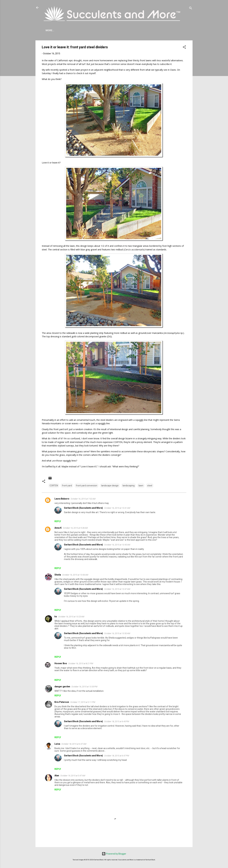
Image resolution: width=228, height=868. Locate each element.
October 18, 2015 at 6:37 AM (74, 744)
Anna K (58, 528)
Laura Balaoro (62, 499)
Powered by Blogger (114, 854)
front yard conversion (87, 486)
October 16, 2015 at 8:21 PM (81, 663)
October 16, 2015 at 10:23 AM (71, 617)
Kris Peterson (62, 702)
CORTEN (54, 486)
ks (56, 617)
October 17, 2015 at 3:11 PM (83, 702)
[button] (184, 48)
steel (150, 486)
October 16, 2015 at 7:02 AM (83, 499)
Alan (57, 776)
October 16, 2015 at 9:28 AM (75, 528)
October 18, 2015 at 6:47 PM (117, 756)
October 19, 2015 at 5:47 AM (73, 776)
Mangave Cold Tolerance (116, 30)
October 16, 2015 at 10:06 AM (75, 575)
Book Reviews (148, 30)
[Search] (191, 9)
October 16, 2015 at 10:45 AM (117, 545)
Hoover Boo (61, 663)
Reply (58, 521)
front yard (67, 486)
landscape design (110, 486)
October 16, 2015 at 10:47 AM (117, 589)
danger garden (62, 687)
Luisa (57, 744)
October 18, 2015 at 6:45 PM (117, 721)
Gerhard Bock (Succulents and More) (83, 508)
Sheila (58, 575)
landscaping (129, 486)
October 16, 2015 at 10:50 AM (117, 633)
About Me (52, 30)
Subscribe (169, 30)
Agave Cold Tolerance (79, 30)
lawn (141, 486)
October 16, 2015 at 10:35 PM (84, 687)
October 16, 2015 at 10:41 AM (117, 508)
